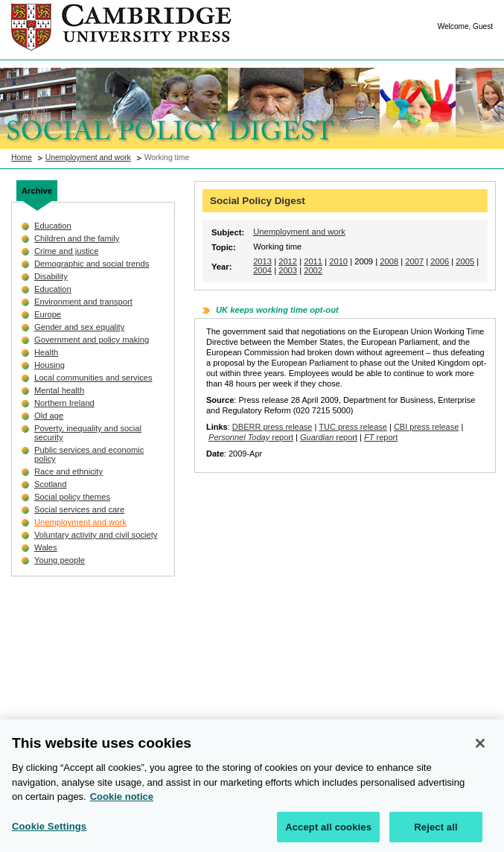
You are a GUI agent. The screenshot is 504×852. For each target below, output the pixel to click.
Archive (37, 191)
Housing (50, 365)
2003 (288, 270)
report (251, 437)
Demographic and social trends (92, 264)
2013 (262, 261)
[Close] (480, 749)
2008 (389, 261)
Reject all (436, 833)
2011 (313, 261)
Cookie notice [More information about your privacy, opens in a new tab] (122, 802)
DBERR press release (272, 427)
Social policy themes (72, 497)
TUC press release (353, 427)
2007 (414, 261)
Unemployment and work (88, 158)
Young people (60, 560)
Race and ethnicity (68, 471)
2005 (465, 261)
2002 (313, 270)
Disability (51, 276)
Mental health (59, 390)
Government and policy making (92, 340)
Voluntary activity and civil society (96, 535)
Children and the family (77, 238)
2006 (440, 261)
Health (46, 352)
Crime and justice (66, 251)
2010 (338, 261)
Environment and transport (83, 302)
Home (22, 158)
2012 (288, 261)
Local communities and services (93, 378)
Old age (49, 416)
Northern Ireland (64, 403)
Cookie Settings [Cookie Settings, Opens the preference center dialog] (49, 832)
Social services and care (79, 509)
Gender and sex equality (79, 327)
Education (53, 226)
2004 (262, 270)
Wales (46, 547)
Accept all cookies (328, 833)
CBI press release (426, 427)
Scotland (51, 484)
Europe (48, 314)
